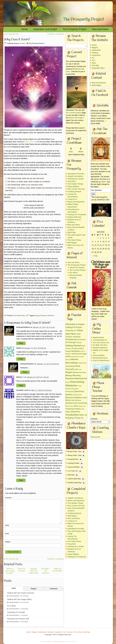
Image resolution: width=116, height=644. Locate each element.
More (94, 63)
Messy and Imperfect (76, 202)
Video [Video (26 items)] (68, 412)
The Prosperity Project (83, 19)
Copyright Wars (98, 68)
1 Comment (24, 615)
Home (25, 29)
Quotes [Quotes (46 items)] (69, 395)
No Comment (25, 596)
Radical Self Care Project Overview (21, 593)
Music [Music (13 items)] (68, 382)
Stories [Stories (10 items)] (71, 406)
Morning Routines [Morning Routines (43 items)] (73, 377)
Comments (54, 589)
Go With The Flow (100, 345)
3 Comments (24, 609)
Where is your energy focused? (10, 571)
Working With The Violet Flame (34, 571)
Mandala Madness (100, 348)
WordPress (49, 642)
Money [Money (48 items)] (69, 376)
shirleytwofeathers (38, 44)
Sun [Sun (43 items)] (76, 406)
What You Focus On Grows (76, 247)
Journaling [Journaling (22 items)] (70, 366)
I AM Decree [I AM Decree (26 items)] (76, 354)
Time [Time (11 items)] (83, 409)
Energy (37, 316)
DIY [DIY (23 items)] (67, 343)
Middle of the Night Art (101, 352)
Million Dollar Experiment (73, 206)
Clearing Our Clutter (76, 179)
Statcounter (96, 437)
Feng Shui (72, 181)
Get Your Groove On (101, 343)
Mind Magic (97, 85)
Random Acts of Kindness (74, 221)
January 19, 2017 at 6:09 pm (35, 348)
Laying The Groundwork (73, 195)
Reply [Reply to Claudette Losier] (21, 480)
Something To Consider (16, 612)
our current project (74, 113)
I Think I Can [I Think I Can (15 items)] (82, 363)
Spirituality (96, 50)
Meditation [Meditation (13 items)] (83, 373)
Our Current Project (78, 270)
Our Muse (74, 273)
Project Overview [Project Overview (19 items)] (72, 389)
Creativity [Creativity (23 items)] (77, 337)
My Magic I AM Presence (45, 571)
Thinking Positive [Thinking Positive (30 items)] (73, 409)
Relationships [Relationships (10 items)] (77, 395)
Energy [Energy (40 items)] (72, 343)
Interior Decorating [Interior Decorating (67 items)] (72, 361)
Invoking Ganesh (74, 192)
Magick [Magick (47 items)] (69, 372)
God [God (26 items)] (83, 346)
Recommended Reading (76, 277)
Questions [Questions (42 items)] (79, 391)
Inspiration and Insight (45, 29)
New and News (100, 29)
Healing (95, 53)
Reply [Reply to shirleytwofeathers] (21, 343)
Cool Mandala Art (100, 340)
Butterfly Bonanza (100, 358)
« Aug (95, 256)
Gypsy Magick (73, 187)
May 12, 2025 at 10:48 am (42, 390)
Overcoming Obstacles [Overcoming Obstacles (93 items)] (75, 384)
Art (93, 58)
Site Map (96, 66)
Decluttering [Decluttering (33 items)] (71, 340)
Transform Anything (55, 34)
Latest (14, 588)
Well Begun (72, 243)
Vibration (43, 316)
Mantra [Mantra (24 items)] (76, 372)
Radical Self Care (75, 70)
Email (7, 534)
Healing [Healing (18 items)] (75, 349)
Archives (94, 419)
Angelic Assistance (75, 176)
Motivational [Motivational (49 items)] (81, 379)
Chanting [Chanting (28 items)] (69, 331)
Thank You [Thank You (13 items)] (82, 406)
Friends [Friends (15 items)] (79, 343)
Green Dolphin (99, 355)
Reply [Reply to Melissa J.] (21, 385)
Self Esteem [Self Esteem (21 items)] (76, 400)
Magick (95, 48)
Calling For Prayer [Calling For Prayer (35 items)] (74, 327)
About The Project (76, 118)
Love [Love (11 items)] (80, 370)
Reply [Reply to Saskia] (21, 359)
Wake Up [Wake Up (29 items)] (83, 415)
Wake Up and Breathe (57, 570)
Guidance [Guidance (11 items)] (69, 349)
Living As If (72, 199)
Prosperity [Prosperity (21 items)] (70, 392)
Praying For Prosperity (77, 215)
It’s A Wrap (11, 606)
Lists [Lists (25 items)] (76, 369)
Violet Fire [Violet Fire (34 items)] (75, 412)
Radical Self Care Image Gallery (20, 599)
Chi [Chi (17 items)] (75, 331)
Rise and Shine (74, 225)
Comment (8, 498)
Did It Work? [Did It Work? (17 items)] (81, 340)
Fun (94, 60)
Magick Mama (98, 338)
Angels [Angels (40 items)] (81, 324)
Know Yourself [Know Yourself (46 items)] (73, 368)
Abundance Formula (76, 174)
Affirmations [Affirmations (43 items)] (71, 324)
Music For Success (22, 570)
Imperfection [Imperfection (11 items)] (76, 357)
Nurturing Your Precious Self (18, 619)
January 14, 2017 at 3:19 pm (44, 327)
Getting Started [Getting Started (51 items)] (73, 346)
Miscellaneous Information (73, 211)
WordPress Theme (60, 642)
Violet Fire (51, 316)
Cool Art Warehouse (101, 361)
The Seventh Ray (12, 34)
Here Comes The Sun (76, 189)
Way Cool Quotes (99, 83)
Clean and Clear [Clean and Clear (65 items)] (74, 332)
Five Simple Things (75, 184)
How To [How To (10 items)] (83, 351)
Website (8, 542)
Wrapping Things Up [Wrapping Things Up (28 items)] (74, 418)
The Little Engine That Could (77, 236)
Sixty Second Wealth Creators (76, 229)
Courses (70, 632)
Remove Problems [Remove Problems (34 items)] (74, 398)
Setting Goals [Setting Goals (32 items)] (72, 403)
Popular (34, 589)
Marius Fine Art (30, 142)
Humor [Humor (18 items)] (68, 354)
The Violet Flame (19, 316)
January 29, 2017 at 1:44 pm (38, 377)
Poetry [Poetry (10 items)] (80, 386)
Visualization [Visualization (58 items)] (72, 415)
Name (7, 525)
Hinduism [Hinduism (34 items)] (75, 351)
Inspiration (96, 55)
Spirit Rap (72, 233)
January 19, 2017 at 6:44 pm (48, 364)
